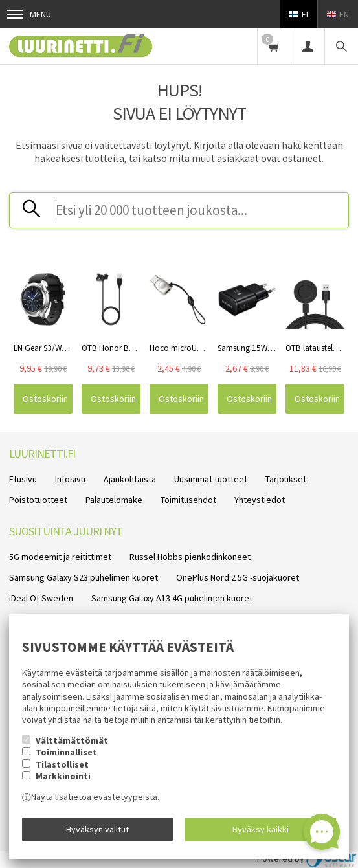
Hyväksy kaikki (261, 829)
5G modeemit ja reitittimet (60, 557)
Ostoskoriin (45, 399)
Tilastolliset (62, 764)
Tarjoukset (286, 479)
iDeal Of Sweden (41, 598)
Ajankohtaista (130, 479)
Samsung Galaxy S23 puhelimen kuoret (84, 577)
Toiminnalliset (66, 752)
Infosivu (70, 479)
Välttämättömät (72, 740)
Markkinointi (63, 776)
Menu (29, 14)
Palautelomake (114, 500)
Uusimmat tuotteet (211, 479)
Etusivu (23, 479)
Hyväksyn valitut (97, 829)
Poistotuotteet (38, 500)
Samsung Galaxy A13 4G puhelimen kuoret (172, 598)
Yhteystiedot (260, 500)
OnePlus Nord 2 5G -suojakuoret (238, 577)
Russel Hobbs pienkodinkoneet (190, 557)
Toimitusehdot (188, 500)
